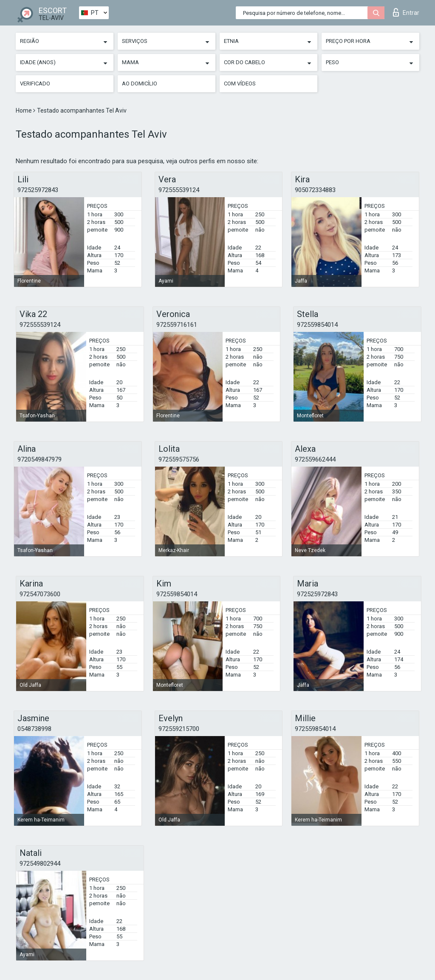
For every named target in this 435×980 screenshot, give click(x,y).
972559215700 (179, 729)
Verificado (35, 84)
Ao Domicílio (140, 84)
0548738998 (34, 729)
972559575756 (179, 459)
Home (24, 110)
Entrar (406, 12)
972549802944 (40, 864)
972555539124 (179, 190)
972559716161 (177, 325)
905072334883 (315, 190)
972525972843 (38, 190)
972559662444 (315, 459)
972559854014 (317, 325)
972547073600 (40, 594)
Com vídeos (240, 84)
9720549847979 (40, 459)
